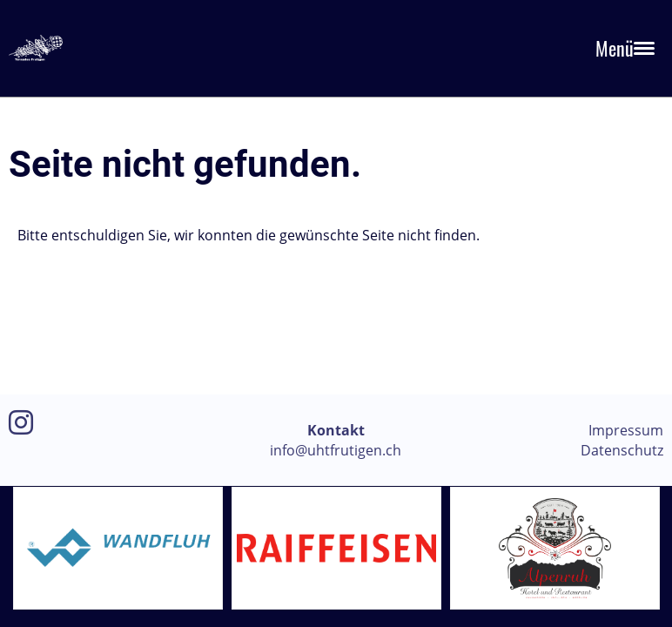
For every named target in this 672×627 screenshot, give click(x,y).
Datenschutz (622, 450)
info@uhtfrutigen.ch (336, 450)
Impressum (626, 430)
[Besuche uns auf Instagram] (21, 422)
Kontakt (336, 430)
